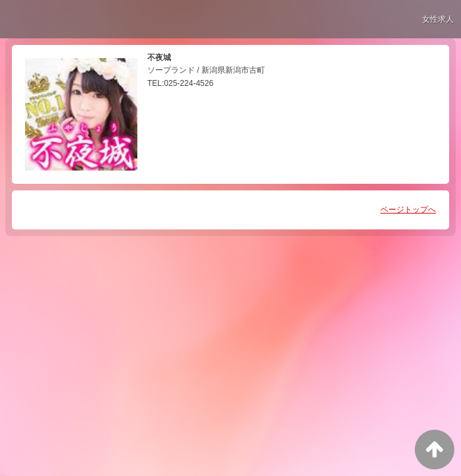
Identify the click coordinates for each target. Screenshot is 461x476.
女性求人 (438, 19)
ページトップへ (408, 210)
